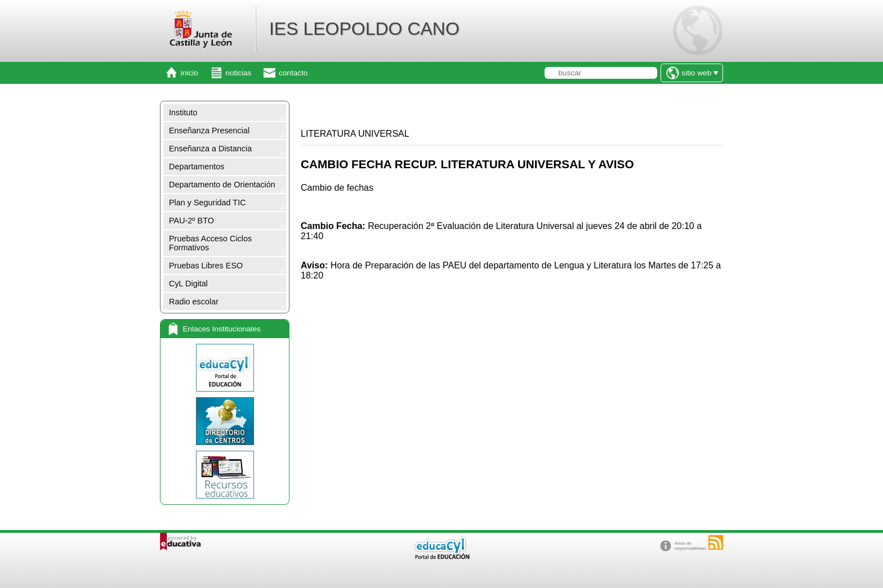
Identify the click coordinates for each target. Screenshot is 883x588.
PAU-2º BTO (191, 221)
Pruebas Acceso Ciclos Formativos (210, 243)
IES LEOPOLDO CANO (364, 29)
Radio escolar (194, 302)
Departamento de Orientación (222, 185)
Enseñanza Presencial (209, 131)
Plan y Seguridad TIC (208, 203)
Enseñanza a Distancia (210, 149)
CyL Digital (188, 284)
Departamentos (197, 167)
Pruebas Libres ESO (206, 266)
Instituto (183, 113)
